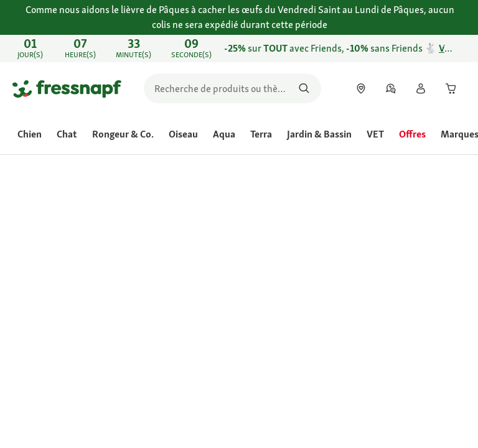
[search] (232, 88)
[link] (239, 49)
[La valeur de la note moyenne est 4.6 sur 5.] (288, 283)
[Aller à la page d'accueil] (67, 88)
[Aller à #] (267, 394)
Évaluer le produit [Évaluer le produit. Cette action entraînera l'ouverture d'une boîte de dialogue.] (277, 299)
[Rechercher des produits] (304, 88)
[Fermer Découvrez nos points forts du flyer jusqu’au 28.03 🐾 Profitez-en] (457, 49)
